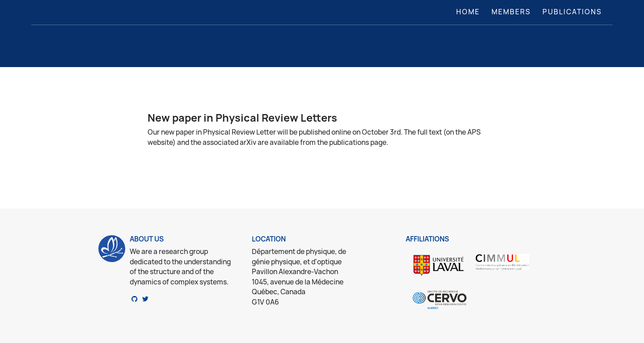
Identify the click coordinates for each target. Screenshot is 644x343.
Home (470, 12)
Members (511, 12)
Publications (572, 12)
